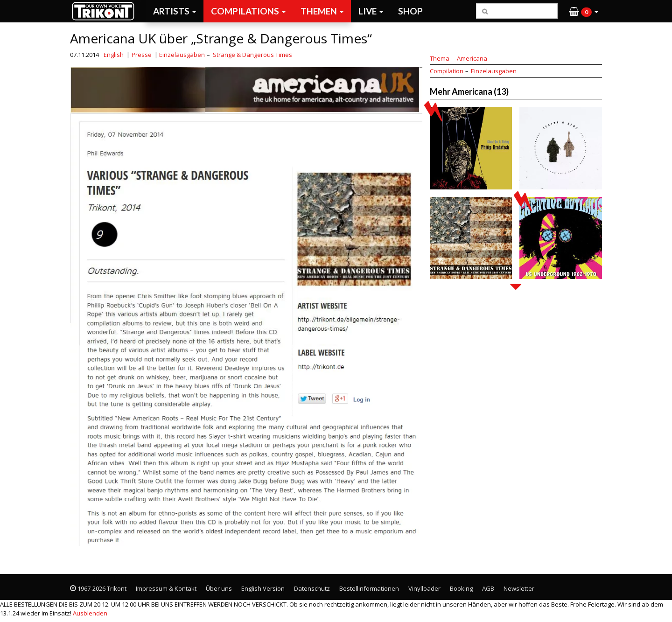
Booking (461, 588)
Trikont (106, 11)
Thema (440, 58)
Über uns (219, 588)
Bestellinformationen (369, 588)
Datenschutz (312, 588)
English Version (263, 588)
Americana (472, 58)
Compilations (248, 11)
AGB (488, 588)
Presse (142, 55)
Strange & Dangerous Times (252, 55)
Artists (175, 11)
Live (371, 11)
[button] (584, 11)
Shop (410, 11)
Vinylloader (424, 588)
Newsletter (519, 588)
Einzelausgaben (182, 55)
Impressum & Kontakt (166, 588)
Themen (322, 11)
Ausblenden (90, 613)
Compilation (447, 71)
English (114, 55)
